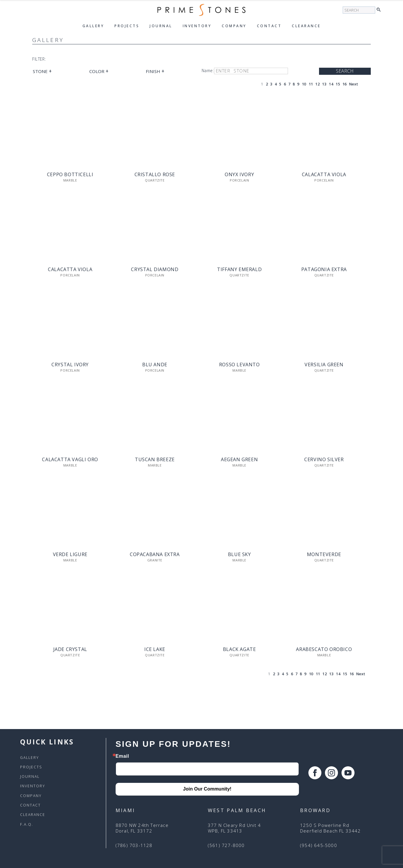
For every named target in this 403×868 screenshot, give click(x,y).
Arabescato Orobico (324, 649)
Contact (269, 26)
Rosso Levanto (239, 365)
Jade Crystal (70, 649)
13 (324, 84)
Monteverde (324, 554)
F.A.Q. (27, 825)
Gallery (93, 26)
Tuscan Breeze (155, 460)
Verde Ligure (70, 554)
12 (317, 84)
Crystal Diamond (155, 269)
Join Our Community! (207, 789)
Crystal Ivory (70, 365)
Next (354, 84)
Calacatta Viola (324, 175)
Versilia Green (324, 365)
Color (99, 71)
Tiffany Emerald (239, 269)
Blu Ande (155, 365)
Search (345, 71)
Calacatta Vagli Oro (70, 460)
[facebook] (315, 773)
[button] (380, 10)
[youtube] (348, 773)
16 (345, 84)
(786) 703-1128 (134, 845)
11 (311, 84)
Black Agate (239, 649)
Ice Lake (155, 649)
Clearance (306, 26)
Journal (161, 26)
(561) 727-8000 (226, 845)
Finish (155, 71)
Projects (127, 26)
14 (331, 84)
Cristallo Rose (155, 175)
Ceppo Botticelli (70, 175)
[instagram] (331, 773)
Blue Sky (239, 554)
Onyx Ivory (239, 175)
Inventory (197, 26)
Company (234, 26)
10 (304, 84)
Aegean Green (239, 460)
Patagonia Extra (324, 269)
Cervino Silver (324, 460)
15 (338, 84)
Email (122, 756)
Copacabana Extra (155, 554)
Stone (42, 71)
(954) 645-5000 (319, 845)
